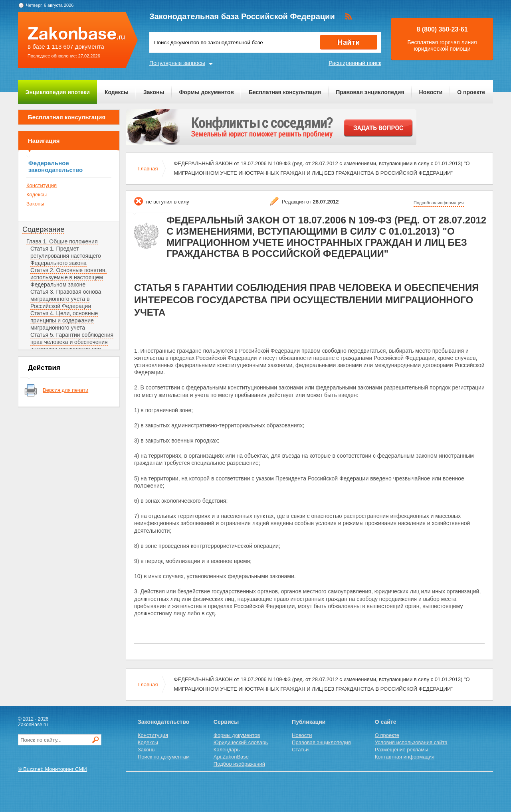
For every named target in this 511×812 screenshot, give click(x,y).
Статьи (300, 750)
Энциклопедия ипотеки (58, 92)
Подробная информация (439, 203)
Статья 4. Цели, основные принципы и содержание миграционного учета (64, 320)
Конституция (42, 185)
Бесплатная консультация (285, 92)
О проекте (471, 92)
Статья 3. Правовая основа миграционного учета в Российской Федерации (66, 299)
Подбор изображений (239, 764)
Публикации (309, 722)
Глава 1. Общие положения (62, 241)
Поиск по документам (164, 757)
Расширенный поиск (355, 63)
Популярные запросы (177, 63)
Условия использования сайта (411, 742)
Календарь (227, 750)
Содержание (43, 229)
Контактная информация (405, 757)
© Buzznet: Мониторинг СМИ (52, 769)
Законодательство (163, 722)
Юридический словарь (241, 742)
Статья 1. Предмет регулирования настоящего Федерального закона (66, 256)
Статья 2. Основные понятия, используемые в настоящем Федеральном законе (68, 277)
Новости (431, 92)
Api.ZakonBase (231, 757)
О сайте (386, 722)
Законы (154, 92)
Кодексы (117, 92)
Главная (148, 169)
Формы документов (206, 92)
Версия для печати (65, 390)
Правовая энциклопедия (370, 92)
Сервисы (226, 722)
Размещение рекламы (402, 750)
